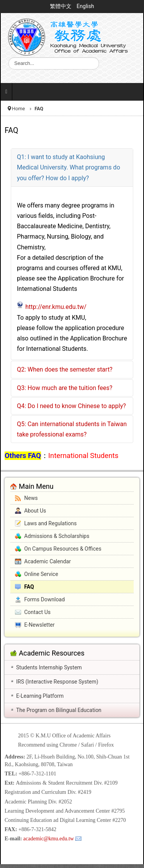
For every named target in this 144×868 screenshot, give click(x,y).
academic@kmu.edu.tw (49, 839)
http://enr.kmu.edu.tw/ (56, 307)
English (85, 6)
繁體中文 (61, 6)
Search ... (9, 57)
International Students (84, 456)
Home (18, 109)
